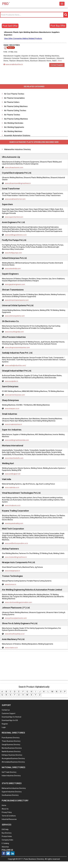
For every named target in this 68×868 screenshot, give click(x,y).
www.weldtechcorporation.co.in (16, 543)
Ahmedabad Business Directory (13, 762)
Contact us (6, 710)
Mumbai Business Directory (12, 748)
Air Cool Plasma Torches (14, 94)
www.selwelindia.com (13, 269)
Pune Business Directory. (34, 859)
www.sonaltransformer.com (15, 199)
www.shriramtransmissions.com (17, 300)
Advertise (5, 847)
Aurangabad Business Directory (13, 758)
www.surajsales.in (11, 381)
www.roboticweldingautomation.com (18, 602)
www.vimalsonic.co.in (13, 505)
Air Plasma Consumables (14, 98)
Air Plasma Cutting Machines (16, 106)
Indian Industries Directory (11, 776)
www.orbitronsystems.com (15, 316)
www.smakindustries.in (13, 64)
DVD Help (5, 829)
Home (4, 805)
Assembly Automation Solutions (17, 136)
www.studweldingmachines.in (16, 557)
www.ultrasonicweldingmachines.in (18, 183)
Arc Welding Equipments (14, 127)
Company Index (7, 840)
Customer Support (9, 713)
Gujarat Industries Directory (12, 792)
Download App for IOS (10, 720)
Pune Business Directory (11, 738)
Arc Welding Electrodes (14, 123)
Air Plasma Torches (12, 115)
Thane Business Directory (11, 741)
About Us (5, 809)
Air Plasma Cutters (12, 102)
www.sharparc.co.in (12, 409)
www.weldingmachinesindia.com (17, 440)
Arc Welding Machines (13, 131)
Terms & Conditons (9, 816)
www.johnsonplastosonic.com (16, 618)
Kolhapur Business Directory (12, 755)
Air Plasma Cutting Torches (15, 111)
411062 (11, 52)
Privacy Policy (7, 812)
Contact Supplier (57, 65)
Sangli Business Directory (11, 745)
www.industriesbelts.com (14, 458)
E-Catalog (5, 843)
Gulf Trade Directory (9, 772)
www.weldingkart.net (13, 474)
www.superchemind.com (14, 217)
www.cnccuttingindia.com (14, 332)
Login (4, 727)
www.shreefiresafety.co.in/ (15, 634)
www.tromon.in (10, 584)
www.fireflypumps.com (13, 253)
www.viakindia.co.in (12, 487)
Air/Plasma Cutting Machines (16, 119)
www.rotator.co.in (11, 648)
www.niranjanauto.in (12, 571)
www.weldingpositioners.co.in (16, 235)
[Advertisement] (34, 666)
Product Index (7, 836)
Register (5, 724)
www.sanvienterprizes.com (15, 395)
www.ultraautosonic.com (14, 167)
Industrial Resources (9, 819)
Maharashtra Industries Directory (17, 149)
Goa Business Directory (10, 795)
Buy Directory (7, 833)
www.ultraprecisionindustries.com (17, 348)
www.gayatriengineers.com (15, 284)
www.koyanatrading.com (14, 523)
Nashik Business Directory (11, 752)
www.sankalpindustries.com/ (16, 365)
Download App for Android (11, 717)
